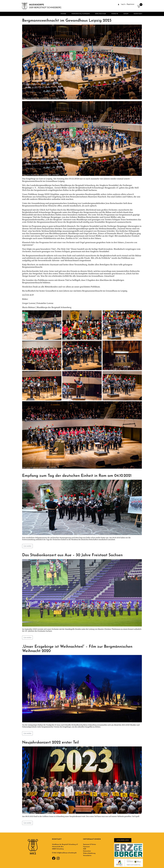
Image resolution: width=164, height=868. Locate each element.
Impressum (86, 847)
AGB (84, 849)
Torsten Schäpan (45, 188)
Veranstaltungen (81, 14)
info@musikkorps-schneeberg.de (67, 853)
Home (63, 14)
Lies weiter (27, 546)
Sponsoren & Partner (90, 844)
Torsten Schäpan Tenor (115, 220)
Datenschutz (87, 851)
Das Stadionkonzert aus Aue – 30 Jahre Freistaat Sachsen (72, 555)
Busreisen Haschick (97, 197)
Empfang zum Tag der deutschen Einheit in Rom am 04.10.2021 (77, 476)
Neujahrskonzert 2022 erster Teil (50, 743)
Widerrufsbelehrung (89, 853)
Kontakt (138, 14)
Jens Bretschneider (114, 203)
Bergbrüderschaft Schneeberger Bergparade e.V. (97, 188)
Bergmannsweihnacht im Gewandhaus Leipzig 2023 (67, 21)
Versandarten (87, 856)
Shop (126, 14)
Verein (115, 14)
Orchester (101, 14)
